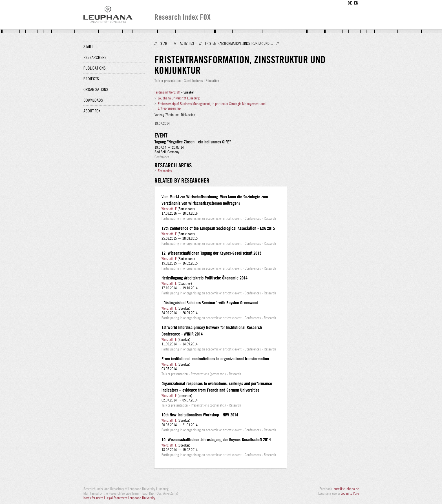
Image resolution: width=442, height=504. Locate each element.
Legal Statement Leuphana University (131, 498)
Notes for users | (95, 498)
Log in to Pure (350, 493)
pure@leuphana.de (346, 489)
